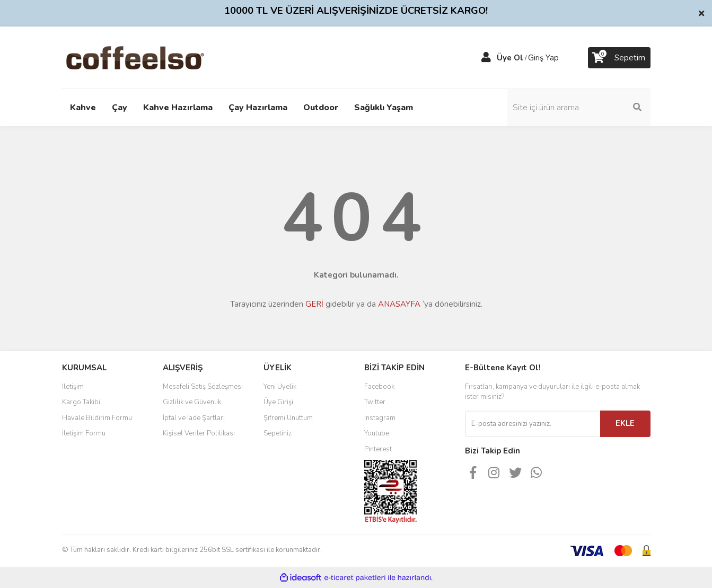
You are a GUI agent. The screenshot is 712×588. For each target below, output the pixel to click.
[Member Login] (486, 58)
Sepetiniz (278, 433)
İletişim (73, 387)
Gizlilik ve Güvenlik (192, 402)
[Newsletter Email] (533, 424)
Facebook (379, 387)
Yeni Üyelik (280, 387)
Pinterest (378, 449)
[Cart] (619, 58)
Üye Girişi (278, 402)
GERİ (314, 304)
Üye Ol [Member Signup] (510, 58)
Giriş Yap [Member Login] (543, 58)
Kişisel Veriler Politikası (199, 433)
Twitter (375, 402)
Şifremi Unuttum (288, 418)
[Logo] (152, 57)
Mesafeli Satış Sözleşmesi (203, 387)
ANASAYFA (399, 304)
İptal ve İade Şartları (194, 418)
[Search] (579, 108)
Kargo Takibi (81, 402)
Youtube (377, 433)
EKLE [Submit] (625, 423)
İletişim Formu (84, 433)
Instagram (380, 418)
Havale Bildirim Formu (97, 418)
